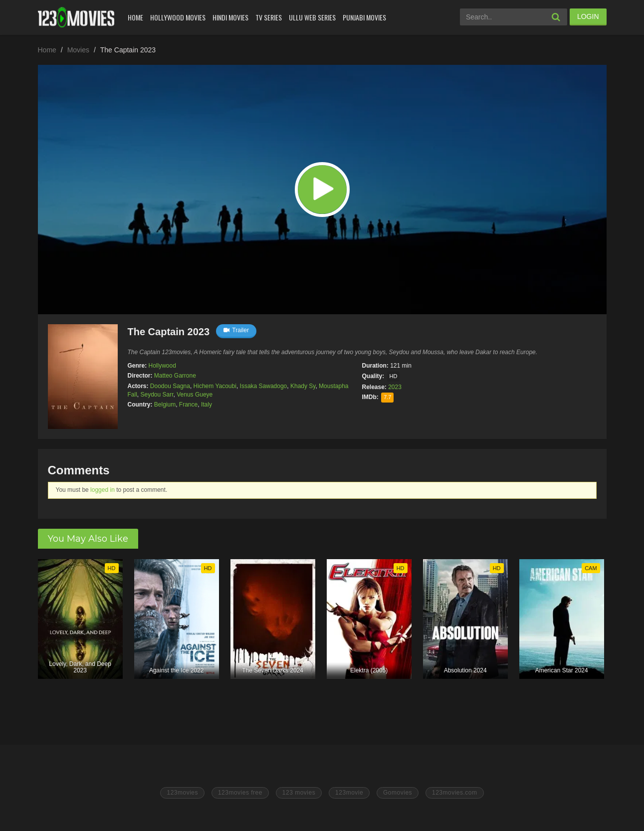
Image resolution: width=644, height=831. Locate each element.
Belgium (165, 405)
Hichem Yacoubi (215, 386)
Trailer (236, 330)
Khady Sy (303, 386)
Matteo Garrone (175, 376)
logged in (103, 490)
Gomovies (398, 793)
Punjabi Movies (364, 17)
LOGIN (588, 16)
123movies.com (455, 793)
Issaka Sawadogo (264, 386)
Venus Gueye (195, 395)
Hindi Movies (230, 17)
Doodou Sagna (170, 386)
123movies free (240, 793)
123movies (182, 793)
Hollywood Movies (178, 17)
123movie (349, 793)
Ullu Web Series (312, 17)
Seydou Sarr (157, 395)
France (188, 405)
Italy (207, 405)
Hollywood (162, 366)
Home (135, 17)
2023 (395, 387)
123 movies (299, 793)
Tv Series (269, 17)
